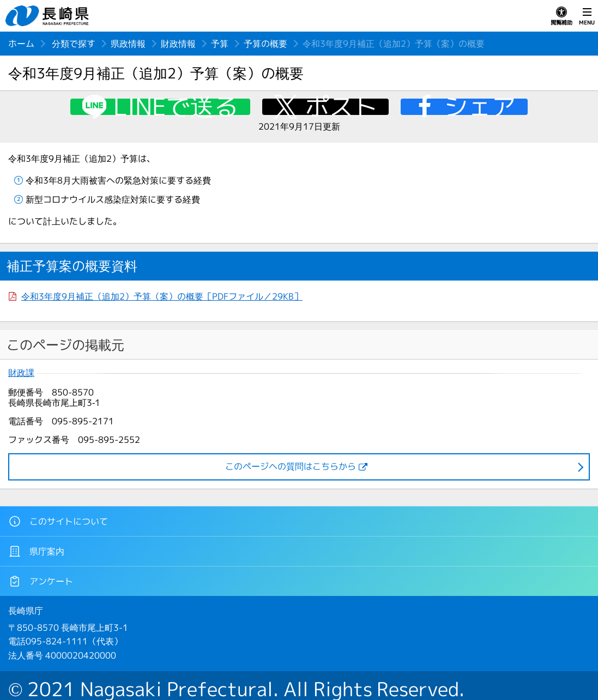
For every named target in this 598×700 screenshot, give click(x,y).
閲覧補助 (561, 16)
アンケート (41, 581)
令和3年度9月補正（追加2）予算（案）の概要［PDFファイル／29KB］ (162, 296)
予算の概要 (265, 44)
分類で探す (74, 44)
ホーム (21, 44)
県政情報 (128, 44)
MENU (587, 16)
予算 (220, 44)
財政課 (21, 373)
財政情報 (178, 44)
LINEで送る (176, 107)
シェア (480, 107)
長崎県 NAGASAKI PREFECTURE (49, 16)
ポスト (341, 107)
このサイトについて (58, 521)
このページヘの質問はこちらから (291, 466)
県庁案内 (36, 551)
